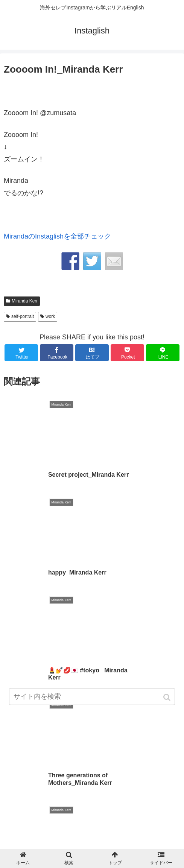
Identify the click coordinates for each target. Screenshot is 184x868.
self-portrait (23, 316)
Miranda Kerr (25, 301)
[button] (168, 699)
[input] (92, 698)
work (50, 316)
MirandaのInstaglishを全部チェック (57, 236)
